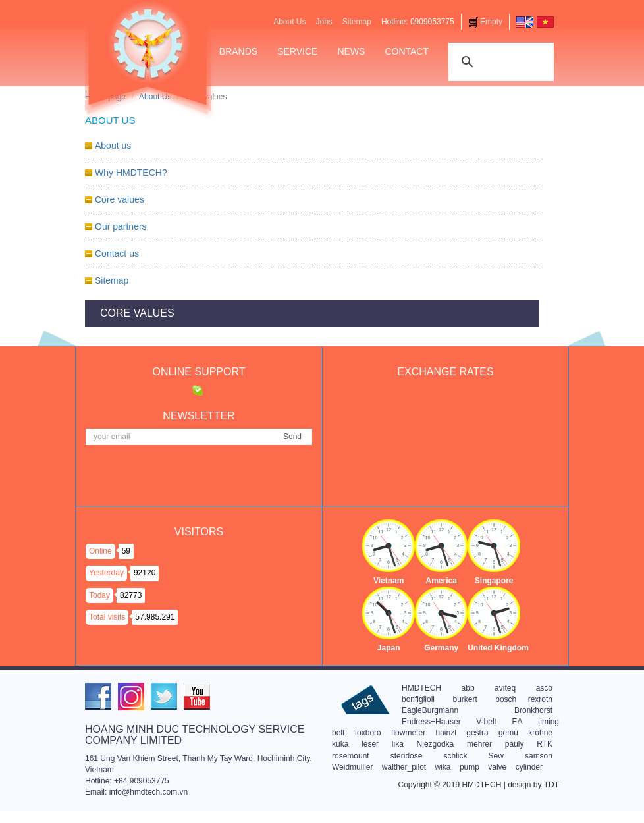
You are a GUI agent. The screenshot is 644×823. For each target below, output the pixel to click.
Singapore (494, 581)
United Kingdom (498, 648)
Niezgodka (436, 744)
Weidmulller (352, 767)
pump (470, 767)
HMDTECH (421, 688)
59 (126, 551)
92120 (145, 573)
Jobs (324, 22)
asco (544, 688)
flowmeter (408, 733)
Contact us (117, 253)
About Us (289, 22)
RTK (545, 744)
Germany (441, 648)
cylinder (529, 767)
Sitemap (357, 22)
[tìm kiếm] (499, 61)
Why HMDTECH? (131, 173)
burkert (465, 699)
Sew (496, 756)
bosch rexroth (524, 699)
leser (370, 744)
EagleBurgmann (430, 710)
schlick (456, 756)
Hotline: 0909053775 (418, 22)
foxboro (368, 733)
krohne (540, 733)
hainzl (445, 733)
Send (292, 437)
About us (113, 146)
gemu (508, 733)
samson (539, 756)
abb (468, 688)
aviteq (505, 688)
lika (398, 744)
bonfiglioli (418, 699)
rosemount (351, 756)
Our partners (121, 226)
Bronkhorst (533, 710)
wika (443, 767)
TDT (551, 785)
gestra (477, 733)
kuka (340, 744)
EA (517, 722)
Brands (238, 51)
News (351, 51)
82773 (131, 595)
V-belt (486, 722)
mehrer (479, 744)
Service (297, 51)
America (441, 581)
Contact (407, 51)
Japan (389, 648)
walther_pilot (404, 767)
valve (497, 767)
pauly (515, 744)
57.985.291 (155, 617)
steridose (407, 756)
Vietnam (389, 581)
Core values (120, 199)
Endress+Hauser (431, 722)
